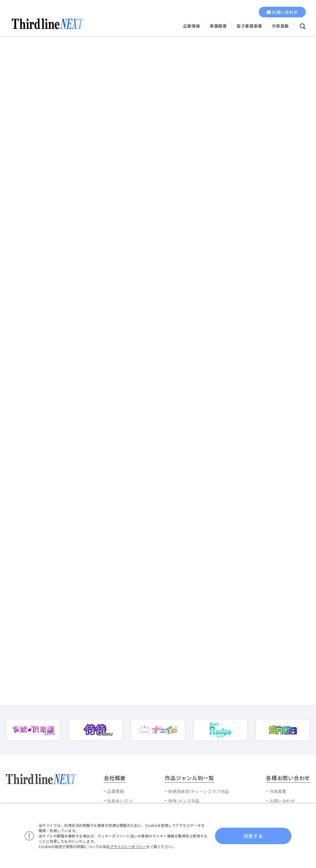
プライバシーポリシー (128, 846)
